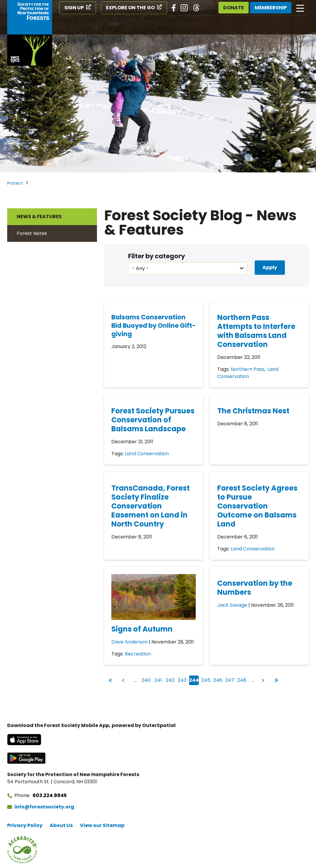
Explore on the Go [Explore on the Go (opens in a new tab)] (130, 8)
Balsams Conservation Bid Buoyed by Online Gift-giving (154, 325)
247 (230, 680)
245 (206, 680)
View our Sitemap (102, 825)
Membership (271, 8)
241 (159, 680)
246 (218, 680)
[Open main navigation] (300, 8)
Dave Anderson (129, 642)
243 (182, 680)
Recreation (138, 654)
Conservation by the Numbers (255, 588)
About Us (61, 825)
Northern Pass (247, 369)
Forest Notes (32, 233)
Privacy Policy (25, 825)
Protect (15, 183)
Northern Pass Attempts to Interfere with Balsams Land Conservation (256, 331)
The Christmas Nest (253, 411)
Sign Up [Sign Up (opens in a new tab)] (74, 8)
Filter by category (157, 256)
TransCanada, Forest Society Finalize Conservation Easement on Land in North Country (151, 506)
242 (170, 680)
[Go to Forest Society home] (30, 33)
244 (194, 680)
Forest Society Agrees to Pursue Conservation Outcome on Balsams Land (257, 506)
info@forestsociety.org (44, 807)
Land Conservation (248, 373)
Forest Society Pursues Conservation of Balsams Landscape (153, 420)
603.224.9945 (50, 795)
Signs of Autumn (142, 629)
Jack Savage (232, 605)
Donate (234, 8)
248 (242, 680)
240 (146, 680)
